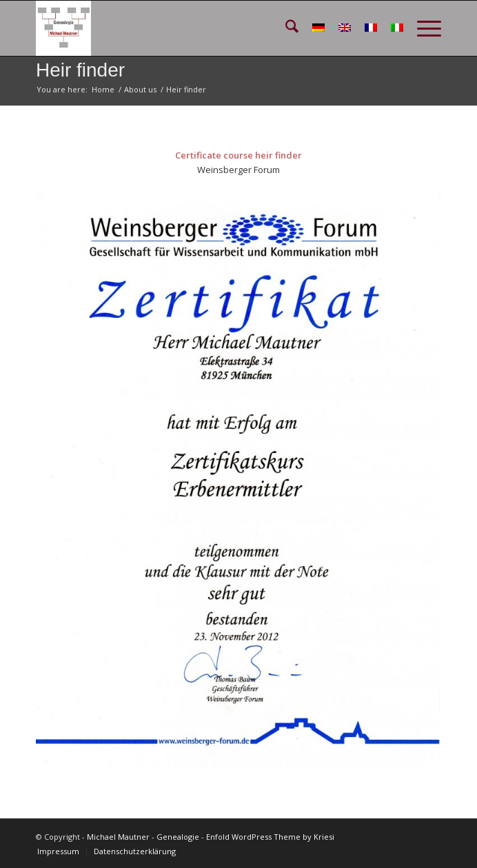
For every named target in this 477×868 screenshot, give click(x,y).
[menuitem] (285, 28)
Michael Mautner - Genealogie (143, 837)
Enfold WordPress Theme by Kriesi (270, 837)
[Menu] (422, 28)
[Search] (285, 28)
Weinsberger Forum (238, 170)
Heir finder (80, 70)
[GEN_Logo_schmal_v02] (198, 28)
